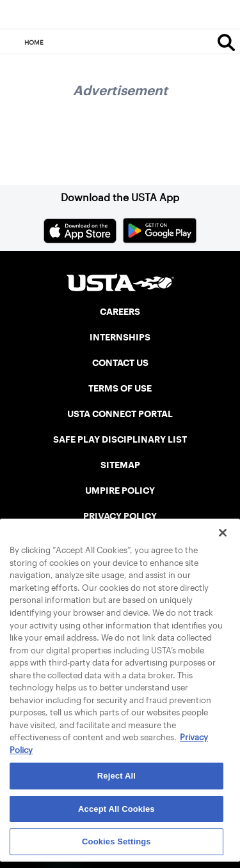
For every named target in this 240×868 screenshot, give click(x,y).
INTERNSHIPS (120, 337)
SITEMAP (120, 465)
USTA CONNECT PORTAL (120, 414)
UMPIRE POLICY (120, 491)
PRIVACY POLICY (120, 516)
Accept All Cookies (116, 809)
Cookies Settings (116, 841)
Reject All (116, 776)
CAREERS (120, 312)
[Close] (223, 533)
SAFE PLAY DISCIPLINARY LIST (120, 439)
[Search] (226, 42)
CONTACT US (120, 363)
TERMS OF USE (120, 388)
